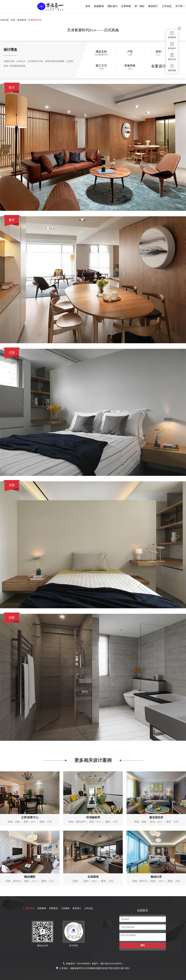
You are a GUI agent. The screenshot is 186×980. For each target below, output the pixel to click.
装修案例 (99, 6)
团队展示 (113, 6)
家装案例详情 (35, 20)
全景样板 (126, 6)
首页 (88, 6)
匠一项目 (140, 6)
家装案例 (22, 20)
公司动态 (167, 6)
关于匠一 (180, 6)
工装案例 (65, 908)
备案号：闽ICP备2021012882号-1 (107, 964)
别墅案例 (53, 908)
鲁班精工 (153, 6)
